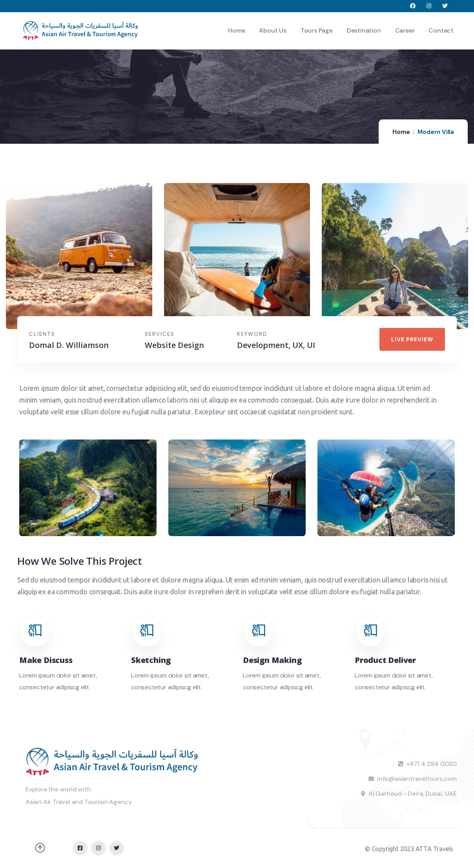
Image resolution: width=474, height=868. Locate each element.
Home (401, 132)
